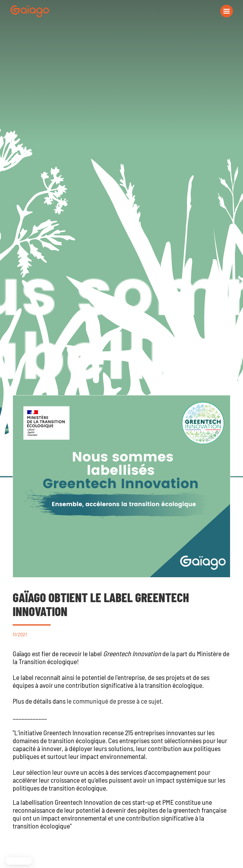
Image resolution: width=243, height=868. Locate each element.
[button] (227, 11)
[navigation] (30, 11)
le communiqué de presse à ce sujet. (115, 701)
